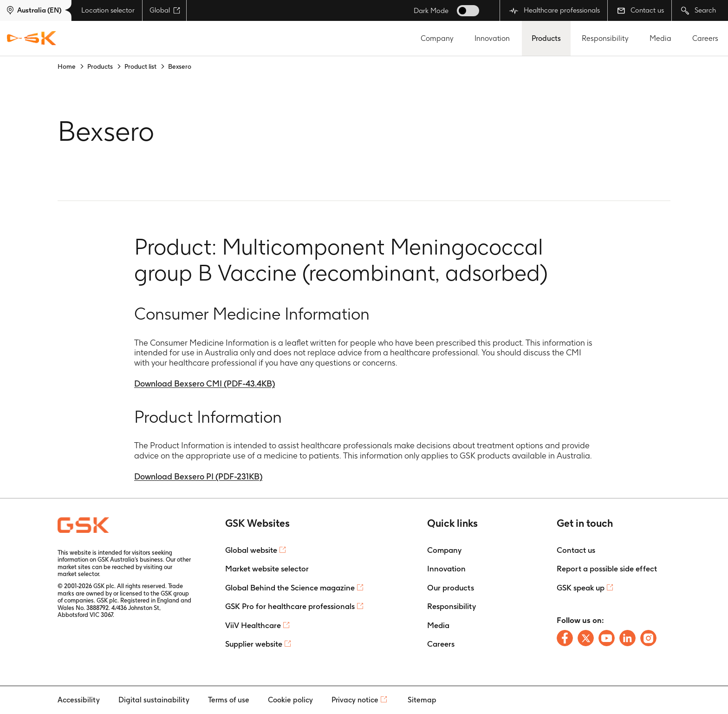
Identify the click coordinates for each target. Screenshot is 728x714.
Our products (451, 588)
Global (165, 10)
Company (437, 38)
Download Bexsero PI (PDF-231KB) (198, 476)
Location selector (108, 10)
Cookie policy (290, 700)
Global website (251, 550)
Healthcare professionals (555, 10)
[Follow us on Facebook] (565, 638)
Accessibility (79, 700)
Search (699, 10)
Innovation (492, 38)
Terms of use (229, 700)
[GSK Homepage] (32, 39)
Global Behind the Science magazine (290, 588)
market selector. (79, 574)
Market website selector (267, 569)
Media (660, 38)
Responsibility (605, 38)
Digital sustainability (154, 700)
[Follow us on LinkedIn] (627, 638)
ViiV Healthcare (253, 625)
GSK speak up (581, 588)
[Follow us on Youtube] (607, 638)
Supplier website (254, 644)
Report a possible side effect (607, 569)
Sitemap (422, 700)
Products (546, 38)
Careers (705, 38)
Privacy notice (355, 700)
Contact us (640, 10)
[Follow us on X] (586, 638)
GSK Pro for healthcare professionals (290, 606)
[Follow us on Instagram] (648, 638)
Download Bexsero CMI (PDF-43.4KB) (205, 383)
